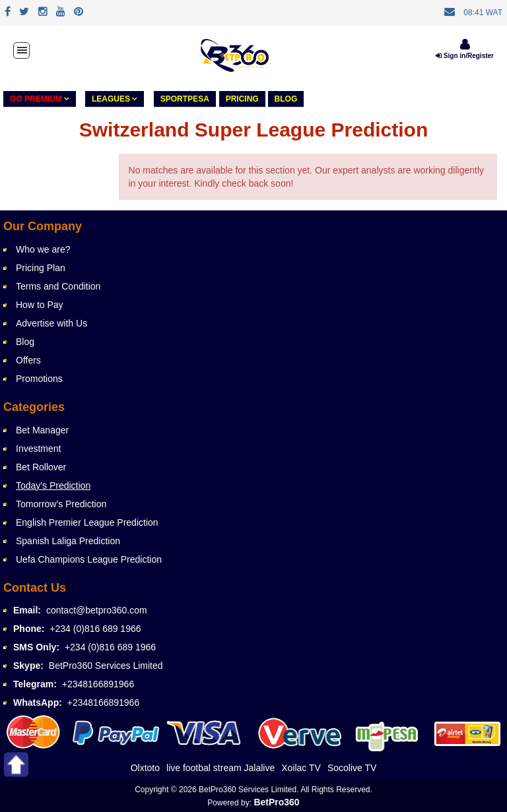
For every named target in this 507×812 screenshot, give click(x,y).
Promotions (39, 379)
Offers (28, 360)
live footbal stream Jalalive (220, 768)
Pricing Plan (41, 268)
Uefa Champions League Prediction (89, 559)
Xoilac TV (301, 768)
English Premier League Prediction (87, 522)
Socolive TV (352, 768)
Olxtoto (145, 768)
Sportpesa (185, 99)
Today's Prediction (53, 485)
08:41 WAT (483, 13)
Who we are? (43, 249)
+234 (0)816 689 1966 (95, 629)
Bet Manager (42, 430)
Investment (38, 449)
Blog (286, 99)
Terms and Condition (58, 286)
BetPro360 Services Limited (106, 666)
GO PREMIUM (40, 99)
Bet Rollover (41, 467)
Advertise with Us (51, 323)
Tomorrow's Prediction (61, 504)
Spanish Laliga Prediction (68, 541)
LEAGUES (115, 99)
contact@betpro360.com (97, 610)
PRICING (242, 99)
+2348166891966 (98, 684)
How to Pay (40, 305)
